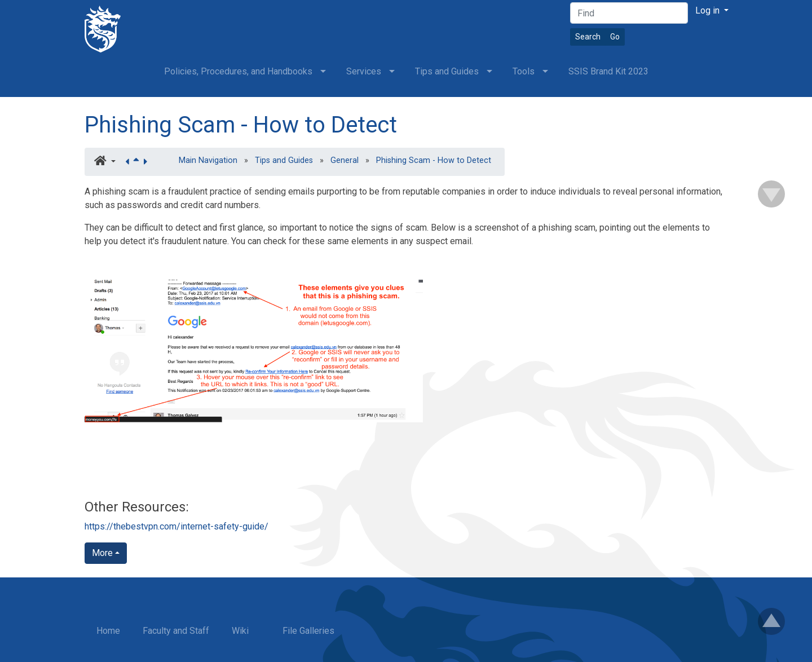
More (102, 553)
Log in (709, 10)
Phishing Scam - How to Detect (241, 125)
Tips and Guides (284, 160)
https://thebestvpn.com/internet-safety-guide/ (176, 526)
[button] (105, 162)
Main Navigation (208, 160)
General (345, 160)
